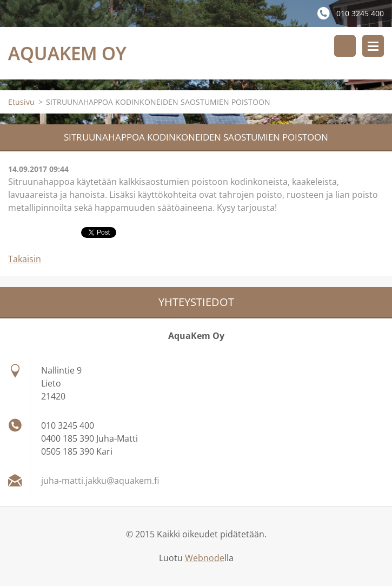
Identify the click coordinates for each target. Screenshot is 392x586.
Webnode (205, 558)
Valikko (373, 46)
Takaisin (25, 259)
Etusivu (21, 102)
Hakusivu (345, 46)
